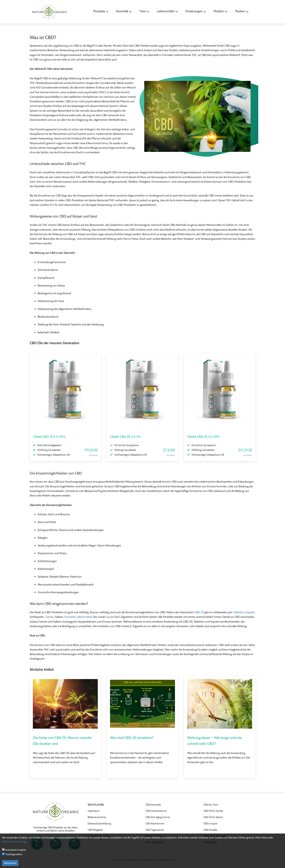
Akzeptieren (10, 863)
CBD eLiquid (210, 823)
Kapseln (250, 612)
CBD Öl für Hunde (213, 811)
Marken (242, 11)
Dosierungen (196, 11)
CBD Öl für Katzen (213, 817)
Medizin (221, 11)
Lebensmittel (167, 11)
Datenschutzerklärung (99, 823)
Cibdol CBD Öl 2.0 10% (203, 437)
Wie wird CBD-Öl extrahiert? (132, 738)
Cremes (49, 617)
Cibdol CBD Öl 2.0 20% (49, 437)
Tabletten (239, 612)
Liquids (110, 617)
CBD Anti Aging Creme (158, 817)
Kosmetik (124, 11)
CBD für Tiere (211, 805)
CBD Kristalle (210, 830)
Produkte (101, 11)
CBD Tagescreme (155, 830)
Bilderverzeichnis (97, 817)
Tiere (144, 11)
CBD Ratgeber (95, 830)
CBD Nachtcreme (155, 823)
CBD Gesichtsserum (156, 811)
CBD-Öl (199, 612)
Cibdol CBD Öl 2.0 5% (125, 437)
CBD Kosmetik (153, 805)
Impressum (94, 811)
